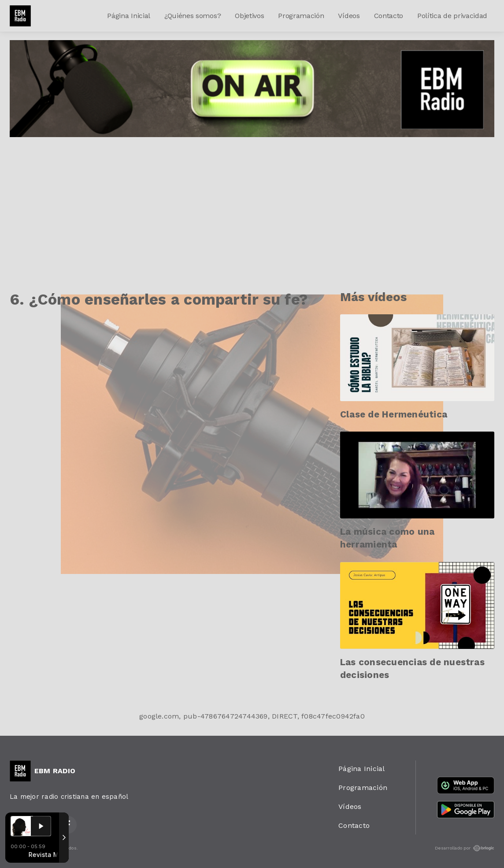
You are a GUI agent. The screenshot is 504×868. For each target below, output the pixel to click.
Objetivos (249, 16)
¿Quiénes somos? (193, 16)
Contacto (389, 16)
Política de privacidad (452, 16)
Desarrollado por (465, 848)
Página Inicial (129, 16)
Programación (301, 16)
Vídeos (349, 16)
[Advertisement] (252, 203)
